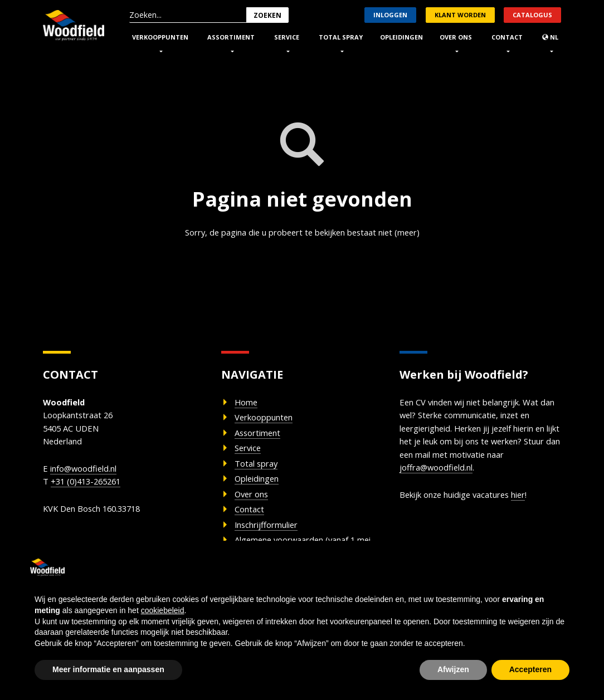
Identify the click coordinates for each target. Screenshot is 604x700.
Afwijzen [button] (453, 669)
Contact (507, 37)
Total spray (260, 469)
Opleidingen (401, 37)
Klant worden (460, 15)
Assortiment (231, 37)
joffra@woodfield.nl (503, 475)
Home (248, 404)
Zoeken (267, 15)
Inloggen (390, 15)
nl (550, 37)
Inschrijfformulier (272, 536)
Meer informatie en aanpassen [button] (108, 669)
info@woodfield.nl (87, 474)
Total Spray (341, 37)
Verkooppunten (160, 37)
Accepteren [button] (530, 669)
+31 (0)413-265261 (90, 489)
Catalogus (532, 15)
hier (535, 503)
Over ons (456, 37)
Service (287, 37)
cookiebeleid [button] (163, 610)
